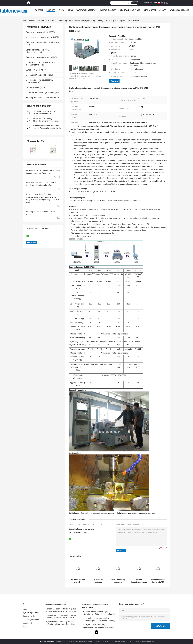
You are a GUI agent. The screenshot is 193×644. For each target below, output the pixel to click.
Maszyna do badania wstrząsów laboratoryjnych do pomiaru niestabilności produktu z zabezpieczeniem (99, 626)
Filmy (62, 10)
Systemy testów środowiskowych (40, 98)
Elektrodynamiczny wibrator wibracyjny (52, 21)
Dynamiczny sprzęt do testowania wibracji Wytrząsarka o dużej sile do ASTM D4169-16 (47, 128)
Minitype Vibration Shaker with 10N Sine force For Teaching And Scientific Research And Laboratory (158, 581)
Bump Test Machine (34, 70)
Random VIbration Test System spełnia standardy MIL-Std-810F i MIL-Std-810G (61, 610)
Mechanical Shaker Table (37, 75)
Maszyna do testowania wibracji (40, 37)
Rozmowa (114, 81)
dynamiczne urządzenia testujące (142, 513)
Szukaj (135, 3)
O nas (70, 10)
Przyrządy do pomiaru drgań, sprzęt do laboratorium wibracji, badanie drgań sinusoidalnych (61, 617)
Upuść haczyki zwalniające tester (40, 92)
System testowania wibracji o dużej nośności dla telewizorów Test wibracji (61, 623)
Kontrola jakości (108, 10)
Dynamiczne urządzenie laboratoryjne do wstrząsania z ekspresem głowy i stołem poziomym (98, 581)
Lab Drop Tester (33, 87)
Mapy (25, 627)
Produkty (51, 10)
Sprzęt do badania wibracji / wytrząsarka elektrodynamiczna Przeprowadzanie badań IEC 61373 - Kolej (78, 581)
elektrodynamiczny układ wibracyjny (114, 513)
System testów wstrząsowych (39, 57)
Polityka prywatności (48, 641)
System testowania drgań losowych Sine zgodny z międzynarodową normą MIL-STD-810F (85, 76)
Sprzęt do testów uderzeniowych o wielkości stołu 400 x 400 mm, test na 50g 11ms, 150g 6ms (99, 613)
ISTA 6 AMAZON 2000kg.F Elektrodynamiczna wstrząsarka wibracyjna (46, 121)
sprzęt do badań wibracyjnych (88, 513)
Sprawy (163, 10)
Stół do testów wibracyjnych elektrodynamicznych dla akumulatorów (44, 114)
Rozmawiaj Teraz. (150, 3)
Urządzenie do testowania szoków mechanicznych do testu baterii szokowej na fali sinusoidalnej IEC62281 (99, 620)
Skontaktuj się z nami (130, 10)
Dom (24, 21)
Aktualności (150, 10)
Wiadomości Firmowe (180, 10)
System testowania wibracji (38, 32)
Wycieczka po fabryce (86, 10)
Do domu (39, 10)
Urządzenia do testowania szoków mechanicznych (95, 606)
